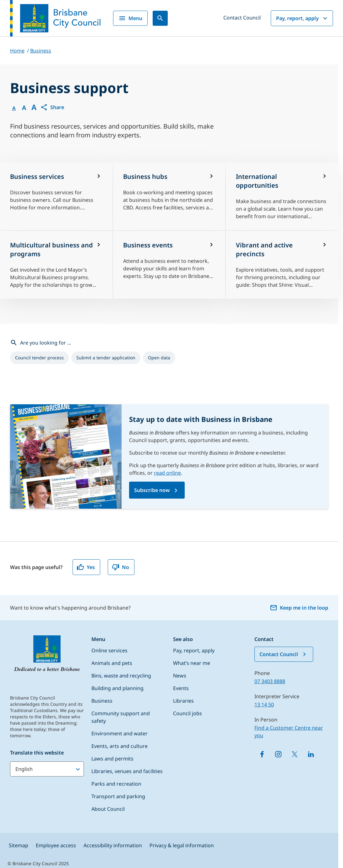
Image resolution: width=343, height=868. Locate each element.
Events (181, 688)
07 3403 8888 (270, 681)
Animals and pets (112, 663)
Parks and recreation (116, 784)
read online (167, 473)
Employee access (56, 845)
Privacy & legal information (182, 845)
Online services (109, 650)
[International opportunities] (282, 196)
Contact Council (242, 18)
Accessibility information (113, 845)
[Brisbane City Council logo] (55, 18)
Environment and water (120, 733)
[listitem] (39, 358)
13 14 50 (264, 705)
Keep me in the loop (299, 608)
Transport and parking (118, 796)
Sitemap (19, 845)
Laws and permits (112, 759)
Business (102, 701)
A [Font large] (34, 107)
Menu (130, 18)
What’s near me (192, 663)
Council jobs (188, 713)
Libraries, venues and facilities (127, 771)
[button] (52, 107)
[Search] (160, 18)
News (180, 676)
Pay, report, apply (302, 18)
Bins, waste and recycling (121, 676)
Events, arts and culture (120, 746)
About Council (108, 809)
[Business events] (169, 265)
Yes (86, 567)
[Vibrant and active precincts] (282, 265)
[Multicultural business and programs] (56, 265)
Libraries (183, 701)
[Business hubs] (169, 196)
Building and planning (117, 688)
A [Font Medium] (24, 108)
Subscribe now (152, 490)
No (120, 567)
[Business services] (56, 196)
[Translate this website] (47, 769)
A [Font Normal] (14, 108)
